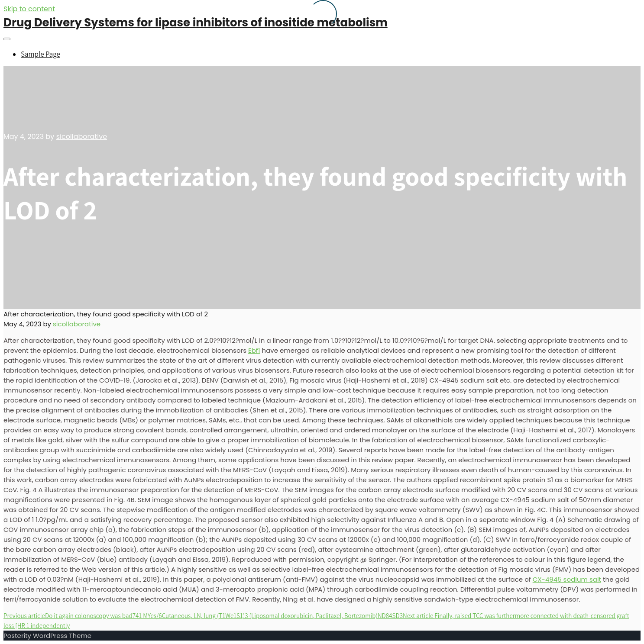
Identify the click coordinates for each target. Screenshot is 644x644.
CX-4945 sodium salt (567, 579)
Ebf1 (254, 350)
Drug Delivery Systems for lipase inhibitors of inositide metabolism (196, 23)
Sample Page (40, 54)
